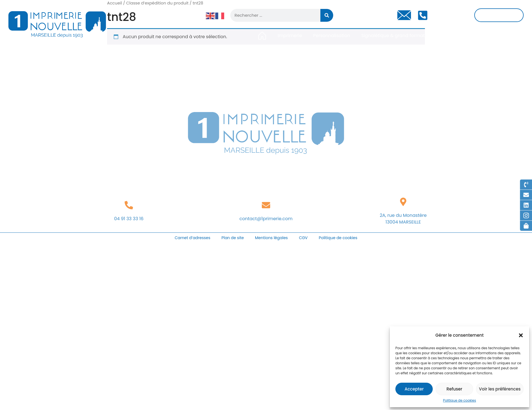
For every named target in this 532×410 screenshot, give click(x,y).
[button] (521, 335)
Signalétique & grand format (393, 36)
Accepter (414, 389)
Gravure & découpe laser (464, 36)
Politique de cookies (460, 400)
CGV (303, 238)
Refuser (454, 389)
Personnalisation (332, 36)
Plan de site (233, 238)
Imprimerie (290, 36)
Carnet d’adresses (192, 238)
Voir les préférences (500, 389)
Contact (512, 36)
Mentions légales (271, 238)
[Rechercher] (327, 15)
